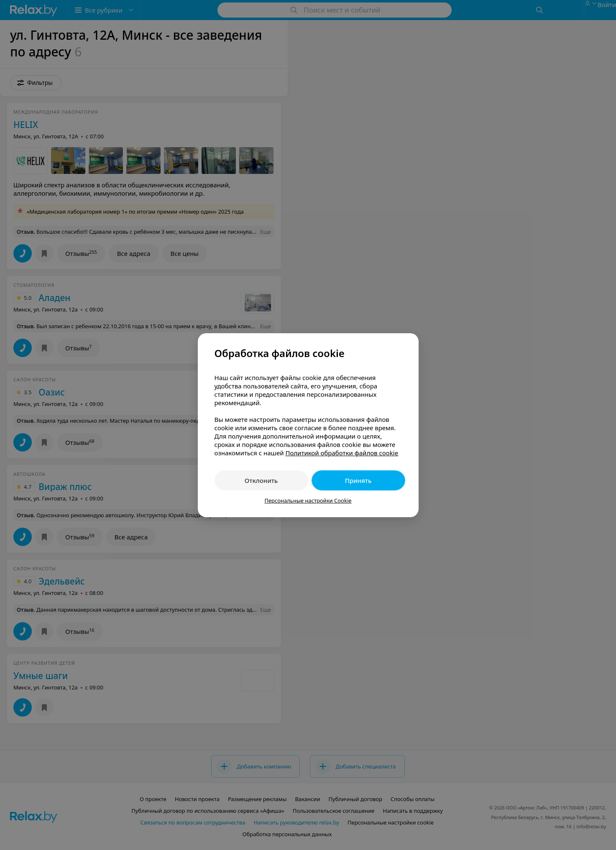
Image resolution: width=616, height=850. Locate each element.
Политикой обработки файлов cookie (342, 453)
